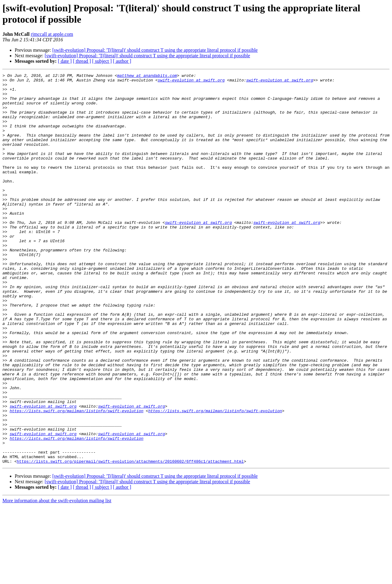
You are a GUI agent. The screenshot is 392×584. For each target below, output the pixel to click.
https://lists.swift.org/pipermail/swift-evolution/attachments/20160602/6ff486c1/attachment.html (130, 539)
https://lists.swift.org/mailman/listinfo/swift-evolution (76, 479)
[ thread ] (82, 61)
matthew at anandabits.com (147, 76)
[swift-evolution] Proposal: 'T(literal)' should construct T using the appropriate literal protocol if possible (155, 50)
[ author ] (122, 61)
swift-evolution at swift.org (191, 82)
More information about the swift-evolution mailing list (57, 579)
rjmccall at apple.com (52, 34)
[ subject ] (102, 61)
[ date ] (65, 61)
